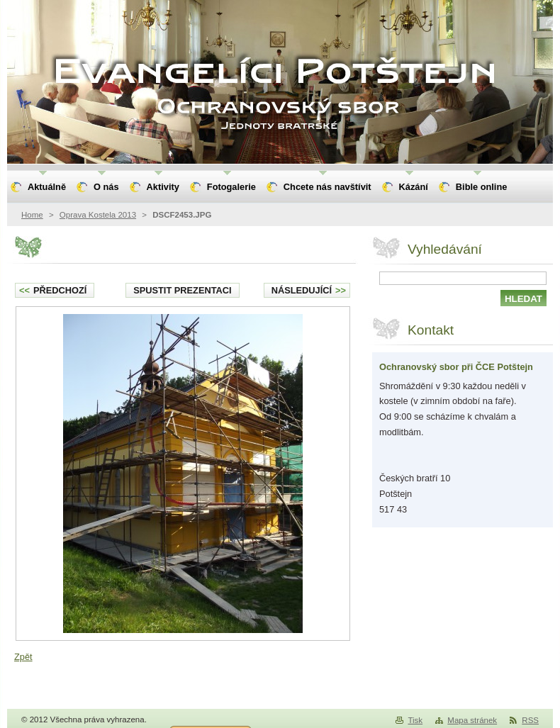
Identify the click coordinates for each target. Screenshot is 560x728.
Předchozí (53, 290)
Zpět (23, 657)
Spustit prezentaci (182, 290)
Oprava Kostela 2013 (98, 215)
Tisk (415, 720)
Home (32, 215)
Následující (309, 290)
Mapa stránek (472, 720)
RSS (530, 720)
